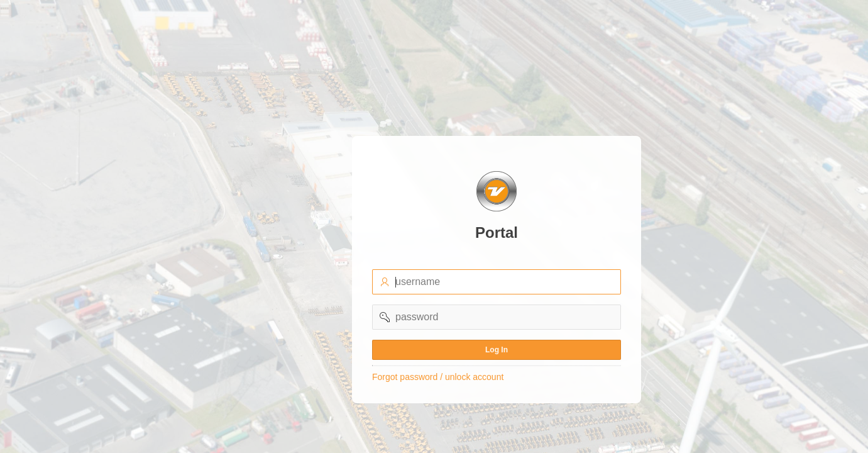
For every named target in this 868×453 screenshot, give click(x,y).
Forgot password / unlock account (438, 377)
